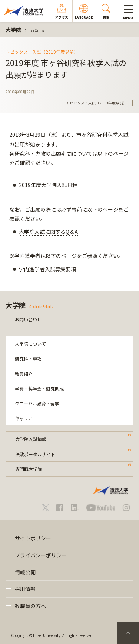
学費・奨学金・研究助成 (39, 389)
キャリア (24, 418)
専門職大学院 (29, 469)
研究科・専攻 (28, 358)
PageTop (128, 633)
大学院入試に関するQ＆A (48, 232)
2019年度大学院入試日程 (48, 185)
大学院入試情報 (31, 439)
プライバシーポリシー (41, 555)
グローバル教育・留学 (37, 403)
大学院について (30, 344)
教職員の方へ (30, 606)
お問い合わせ (28, 319)
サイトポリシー (33, 538)
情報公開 (25, 572)
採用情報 (25, 589)
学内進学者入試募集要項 (47, 269)
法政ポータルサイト (35, 454)
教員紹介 (24, 374)
